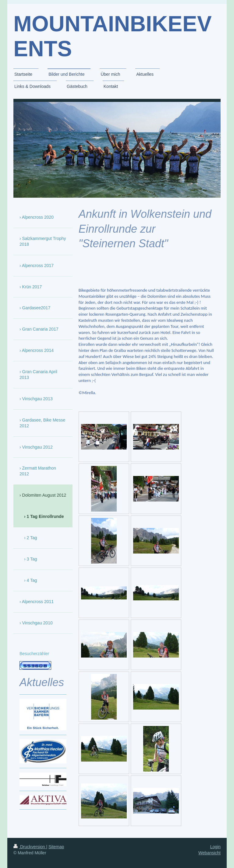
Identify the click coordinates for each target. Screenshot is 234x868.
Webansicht (209, 853)
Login (215, 847)
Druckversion (30, 847)
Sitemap (56, 847)
